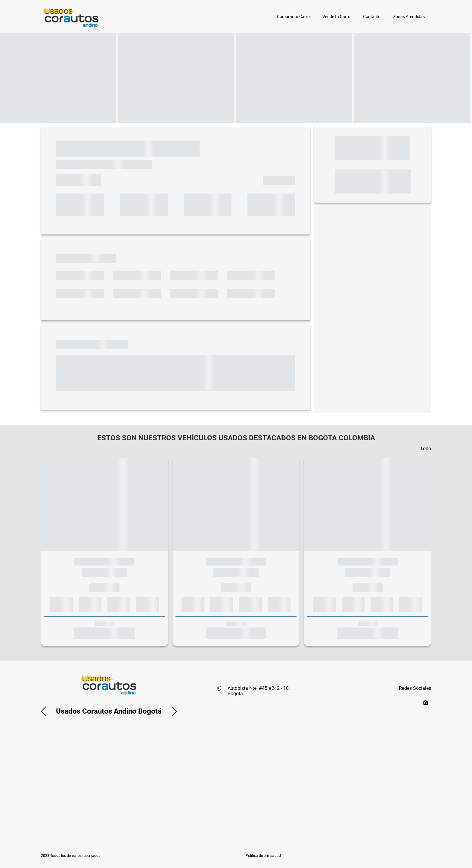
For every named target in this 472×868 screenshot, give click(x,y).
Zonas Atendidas (409, 17)
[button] (43, 711)
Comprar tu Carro (293, 17)
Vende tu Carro (336, 17)
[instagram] (426, 703)
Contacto (372, 17)
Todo (426, 449)
